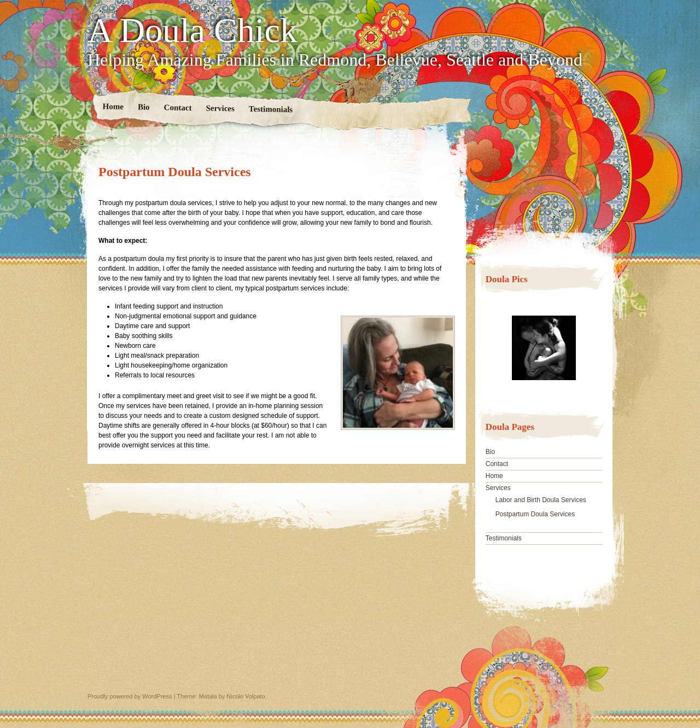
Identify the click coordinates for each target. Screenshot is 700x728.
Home (113, 106)
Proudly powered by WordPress (130, 696)
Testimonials (271, 109)
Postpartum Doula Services (535, 514)
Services (220, 108)
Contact (178, 107)
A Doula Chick (192, 31)
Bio (144, 107)
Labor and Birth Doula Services (541, 500)
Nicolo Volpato (246, 696)
